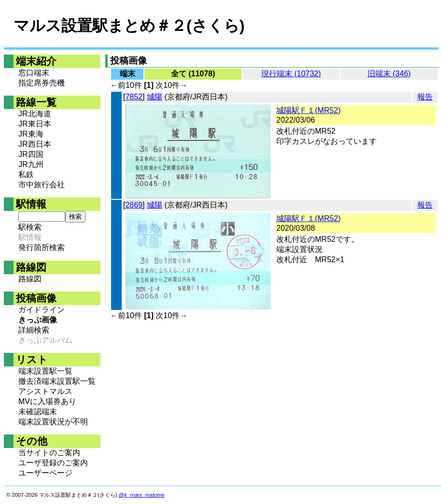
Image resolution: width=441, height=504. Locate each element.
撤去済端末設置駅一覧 (57, 381)
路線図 (30, 279)
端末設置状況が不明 (53, 422)
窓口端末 (34, 73)
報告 (425, 97)
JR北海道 (35, 114)
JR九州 (31, 164)
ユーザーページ (45, 473)
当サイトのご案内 (49, 453)
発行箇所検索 (42, 247)
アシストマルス (45, 391)
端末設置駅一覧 (45, 371)
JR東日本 (35, 124)
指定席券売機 (42, 83)
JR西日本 (35, 144)
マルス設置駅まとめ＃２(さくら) (129, 26)
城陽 (155, 97)
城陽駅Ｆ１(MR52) (308, 110)
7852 (134, 97)
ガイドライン (42, 310)
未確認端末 (38, 412)
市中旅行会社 (42, 185)
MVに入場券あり (47, 401)
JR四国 (31, 154)
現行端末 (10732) (291, 74)
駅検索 (30, 227)
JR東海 (31, 134)
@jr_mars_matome (142, 495)
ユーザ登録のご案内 (53, 463)
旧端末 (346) (389, 74)
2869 (134, 205)
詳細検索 (34, 330)
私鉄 (26, 175)
